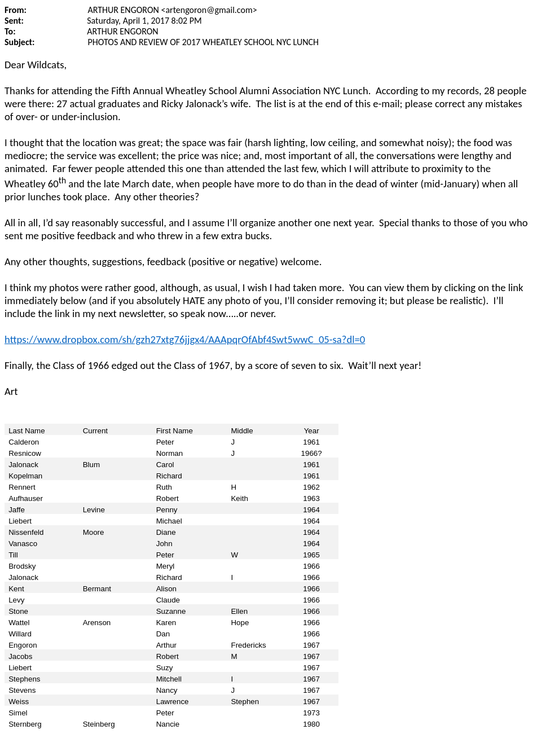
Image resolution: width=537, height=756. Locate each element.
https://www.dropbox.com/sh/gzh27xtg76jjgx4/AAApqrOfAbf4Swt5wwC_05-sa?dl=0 (185, 339)
